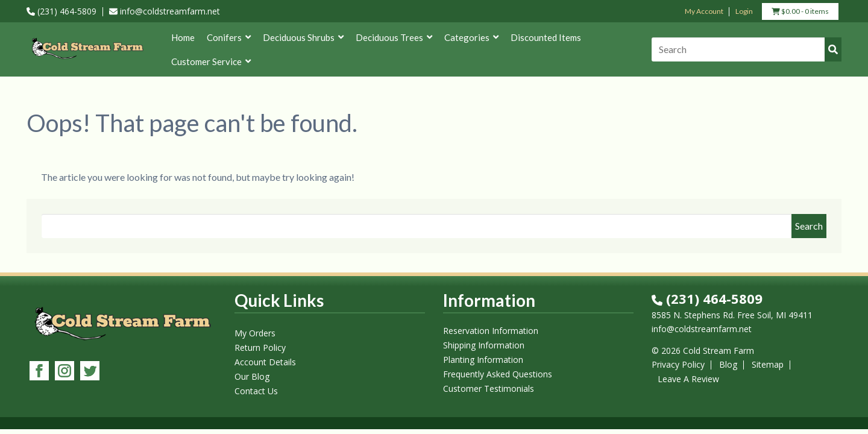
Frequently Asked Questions (498, 374)
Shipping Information (484, 345)
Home (183, 37)
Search (809, 226)
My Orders (255, 333)
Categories (471, 37)
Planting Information (483, 360)
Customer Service (211, 61)
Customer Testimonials (489, 388)
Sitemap (768, 364)
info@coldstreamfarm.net (165, 11)
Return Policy (260, 348)
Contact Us (256, 391)
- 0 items (800, 13)
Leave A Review (688, 379)
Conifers (229, 37)
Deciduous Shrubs (303, 37)
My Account (704, 11)
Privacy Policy (678, 364)
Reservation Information (491, 331)
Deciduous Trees (394, 37)
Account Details (265, 362)
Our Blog (252, 376)
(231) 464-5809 (61, 11)
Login (744, 11)
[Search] (747, 49)
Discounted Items (546, 37)
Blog (728, 364)
